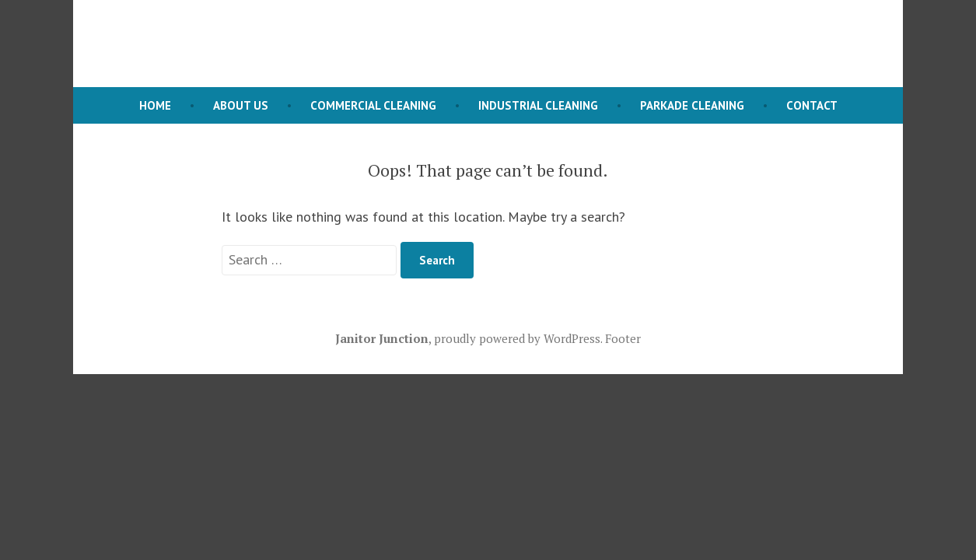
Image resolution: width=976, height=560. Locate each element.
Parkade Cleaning (692, 105)
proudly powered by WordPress (517, 338)
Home (155, 105)
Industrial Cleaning (538, 105)
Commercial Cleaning (373, 105)
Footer (623, 338)
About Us (241, 105)
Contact (812, 105)
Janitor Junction (382, 338)
